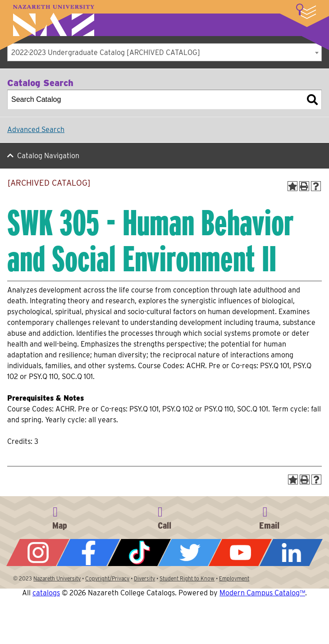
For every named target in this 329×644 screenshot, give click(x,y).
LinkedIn (291, 553)
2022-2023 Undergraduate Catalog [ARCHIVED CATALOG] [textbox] (106, 53)
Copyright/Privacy (107, 578)
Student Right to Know (187, 578)
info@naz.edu (270, 516)
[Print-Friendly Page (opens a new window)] (304, 186)
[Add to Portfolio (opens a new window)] (292, 186)
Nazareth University (54, 21)
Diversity (144, 578)
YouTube (240, 553)
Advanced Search (36, 130)
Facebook (88, 553)
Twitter (190, 553)
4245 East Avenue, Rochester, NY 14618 (59, 516)
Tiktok (139, 553)
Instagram (38, 553)
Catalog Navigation (48, 156)
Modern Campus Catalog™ (262, 593)
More (306, 11)
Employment (234, 578)
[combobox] (164, 52)
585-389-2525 (164, 516)
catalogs (46, 593)
